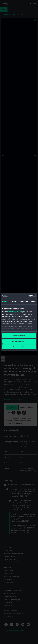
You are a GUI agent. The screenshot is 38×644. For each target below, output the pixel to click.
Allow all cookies (19, 335)
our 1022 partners (15, 312)
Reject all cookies (19, 347)
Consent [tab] (5, 301)
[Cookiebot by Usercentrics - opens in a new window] (27, 296)
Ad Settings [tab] (24, 301)
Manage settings (19, 341)
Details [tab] (14, 301)
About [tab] (33, 301)
